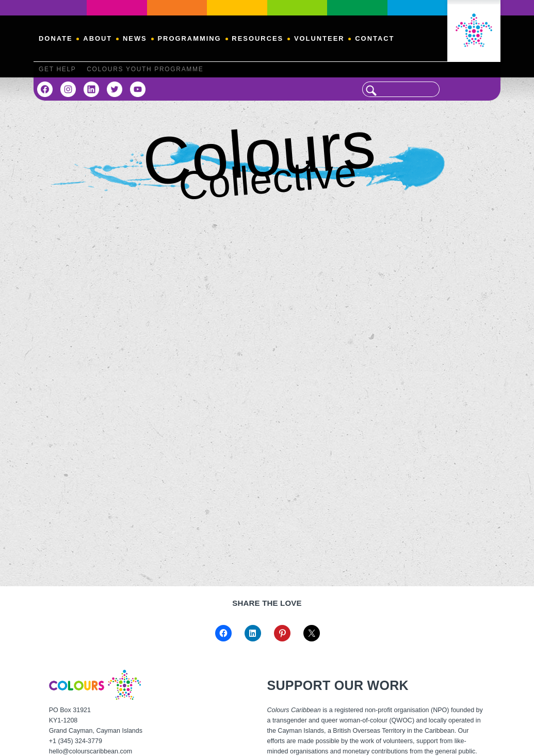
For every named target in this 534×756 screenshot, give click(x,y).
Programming (189, 38)
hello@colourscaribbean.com (91, 751)
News (135, 38)
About (98, 38)
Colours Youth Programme (145, 69)
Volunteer (319, 38)
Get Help (57, 69)
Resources (257, 38)
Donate (56, 38)
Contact (375, 38)
